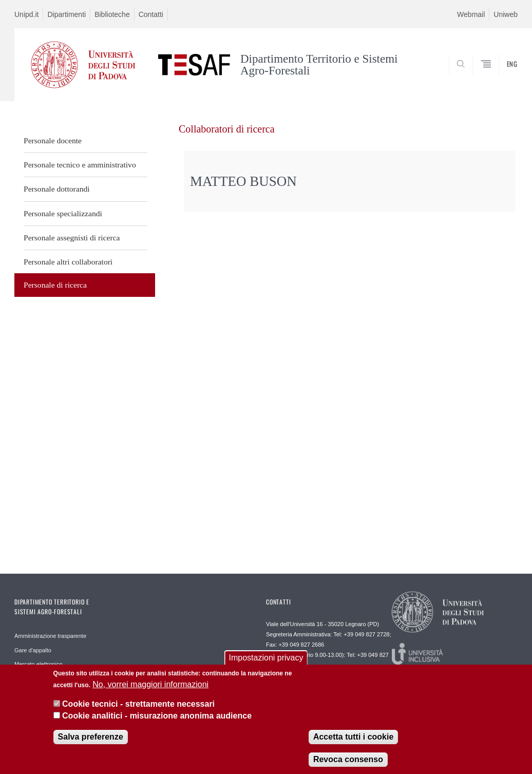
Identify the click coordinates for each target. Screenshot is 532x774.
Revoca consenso (348, 766)
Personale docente (53, 140)
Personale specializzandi (63, 213)
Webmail (471, 14)
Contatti (151, 14)
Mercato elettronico (39, 664)
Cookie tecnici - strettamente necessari (138, 711)
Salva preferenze (91, 743)
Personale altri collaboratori (68, 262)
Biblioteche (112, 14)
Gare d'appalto (33, 650)
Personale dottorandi (57, 189)
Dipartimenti (66, 14)
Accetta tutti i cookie (353, 743)
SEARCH (475, 76)
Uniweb (506, 14)
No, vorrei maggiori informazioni (150, 691)
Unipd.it (26, 14)
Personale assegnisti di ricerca (72, 238)
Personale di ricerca (55, 285)
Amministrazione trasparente (50, 636)
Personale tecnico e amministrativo (80, 165)
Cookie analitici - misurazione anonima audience (157, 722)
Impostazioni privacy (266, 664)
